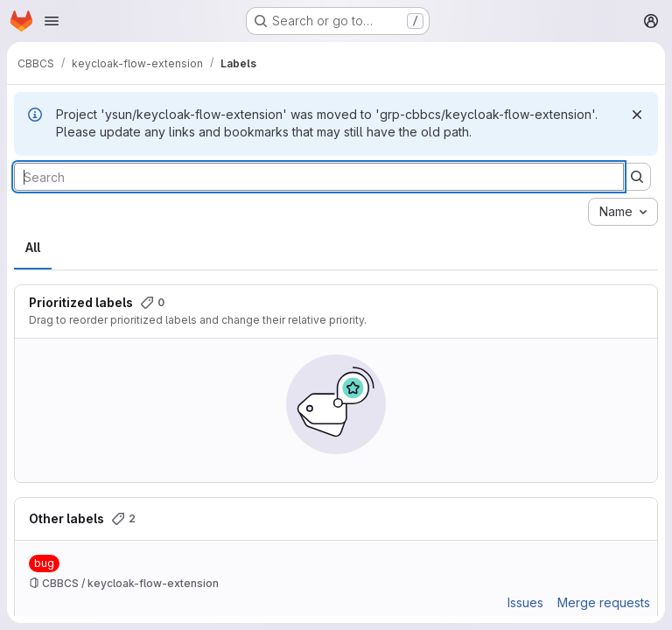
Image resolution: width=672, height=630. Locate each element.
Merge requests (604, 602)
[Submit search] (637, 177)
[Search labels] (319, 177)
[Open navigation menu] (52, 21)
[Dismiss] (637, 115)
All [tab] (33, 247)
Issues (525, 602)
